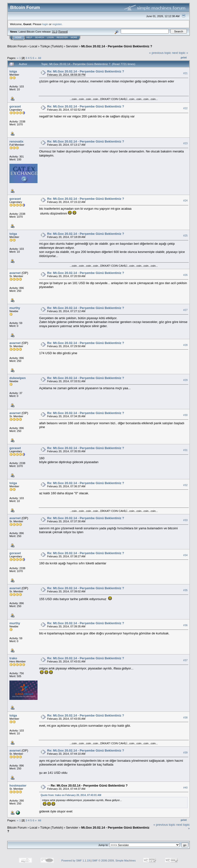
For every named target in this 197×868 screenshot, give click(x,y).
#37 (185, 660)
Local (34, 46)
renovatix (16, 141)
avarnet (15, 273)
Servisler (72, 46)
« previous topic (160, 53)
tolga (13, 71)
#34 (185, 555)
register (57, 24)
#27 (185, 310)
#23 (185, 143)
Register (62, 37)
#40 (185, 788)
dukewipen (18, 378)
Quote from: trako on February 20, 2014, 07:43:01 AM (71, 795)
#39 (185, 753)
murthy (15, 308)
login (45, 24)
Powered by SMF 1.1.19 (76, 861)
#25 (185, 236)
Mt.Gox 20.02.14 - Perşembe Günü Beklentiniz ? (117, 46)
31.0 (55, 32)
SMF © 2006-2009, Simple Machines (114, 861)
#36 (185, 625)
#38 (185, 717)
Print (184, 57)
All (40, 58)
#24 (185, 201)
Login (50, 37)
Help (29, 37)
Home (18, 37)
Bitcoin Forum (17, 46)
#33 (185, 520)
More (74, 37)
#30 (185, 415)
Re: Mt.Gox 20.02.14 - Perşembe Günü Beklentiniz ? (86, 71)
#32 (185, 485)
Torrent (63, 32)
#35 (185, 590)
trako (13, 658)
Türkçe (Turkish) (52, 46)
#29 (185, 380)
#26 (185, 275)
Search (40, 37)
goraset (15, 106)
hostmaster (18, 786)
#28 (185, 345)
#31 (185, 450)
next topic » (180, 53)
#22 (185, 108)
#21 (185, 73)
